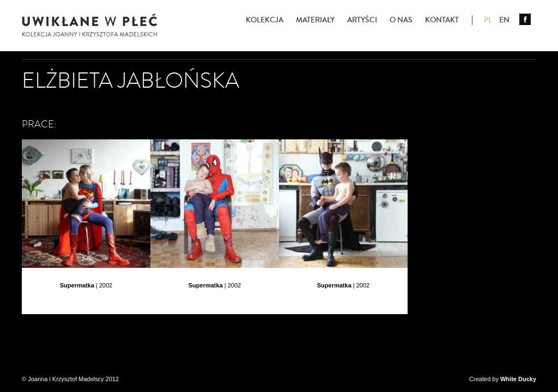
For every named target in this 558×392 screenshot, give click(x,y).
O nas (401, 20)
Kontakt (442, 20)
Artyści (362, 20)
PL (488, 20)
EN (504, 20)
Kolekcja (265, 20)
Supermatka (77, 285)
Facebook (525, 19)
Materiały (315, 20)
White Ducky (518, 379)
